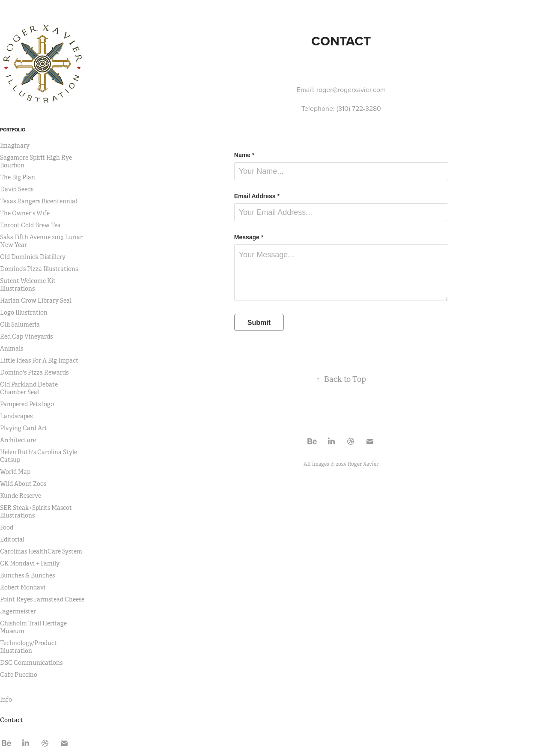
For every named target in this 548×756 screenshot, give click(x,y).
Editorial (12, 539)
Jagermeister (18, 611)
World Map (15, 472)
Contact (12, 720)
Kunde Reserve (21, 496)
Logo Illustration (24, 313)
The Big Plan (18, 177)
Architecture (18, 440)
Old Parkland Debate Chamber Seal (29, 388)
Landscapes (16, 416)
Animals (12, 348)
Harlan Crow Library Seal (36, 301)
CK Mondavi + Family (30, 563)
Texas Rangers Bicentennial (39, 201)
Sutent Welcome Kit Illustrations (28, 285)
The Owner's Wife (25, 213)
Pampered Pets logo (27, 404)
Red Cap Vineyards (26, 336)
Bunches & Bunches (27, 575)
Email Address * (257, 196)
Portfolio (13, 130)
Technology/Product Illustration (28, 647)
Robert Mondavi (23, 587)
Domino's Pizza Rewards (34, 372)
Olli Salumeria (20, 324)
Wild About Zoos (23, 484)
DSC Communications (31, 663)
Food (7, 527)
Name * (244, 155)
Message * (249, 237)
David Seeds (17, 189)
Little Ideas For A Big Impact (39, 360)
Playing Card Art (24, 428)
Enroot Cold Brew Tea (30, 225)
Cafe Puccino (19, 675)
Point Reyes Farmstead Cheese (42, 599)
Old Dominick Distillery (33, 257)
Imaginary (15, 146)
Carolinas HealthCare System (41, 551)
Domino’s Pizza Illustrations (39, 269)
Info (6, 699)
